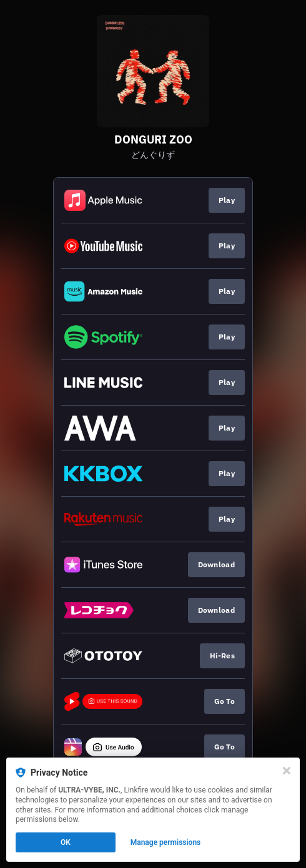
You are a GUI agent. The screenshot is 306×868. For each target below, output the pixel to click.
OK (66, 842)
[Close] (287, 771)
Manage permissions (166, 842)
